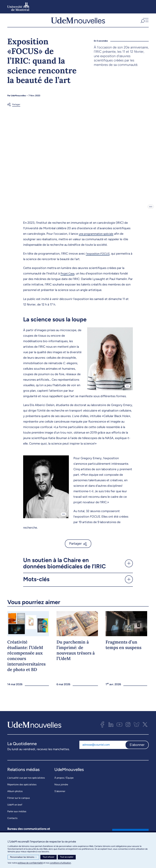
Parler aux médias (17, 814)
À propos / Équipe (64, 780)
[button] (144, 22)
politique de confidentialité (30, 863)
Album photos (15, 794)
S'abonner (137, 747)
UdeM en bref (15, 807)
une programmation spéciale (98, 236)
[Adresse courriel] (102, 747)
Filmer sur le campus (19, 801)
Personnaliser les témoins (23, 857)
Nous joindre (61, 787)
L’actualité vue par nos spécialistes (26, 780)
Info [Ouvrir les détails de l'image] (151, 209)
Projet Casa (68, 276)
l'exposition (99, 256)
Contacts (12, 821)
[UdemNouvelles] (78, 22)
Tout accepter (67, 857)
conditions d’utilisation (60, 863)
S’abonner (60, 794)
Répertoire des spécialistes (22, 787)
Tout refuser (49, 857)
